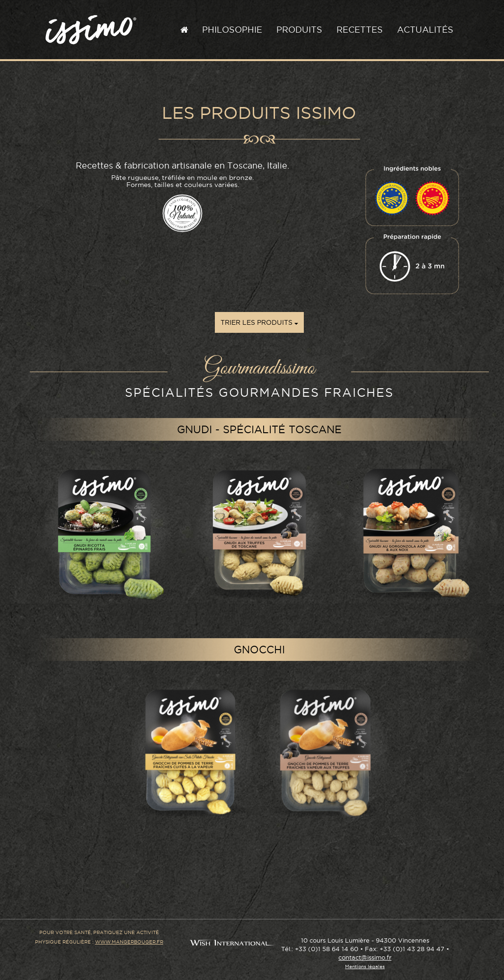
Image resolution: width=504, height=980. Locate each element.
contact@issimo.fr (365, 958)
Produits (299, 30)
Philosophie (232, 30)
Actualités (425, 30)
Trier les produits (259, 322)
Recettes (360, 30)
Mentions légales (365, 967)
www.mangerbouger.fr (129, 942)
